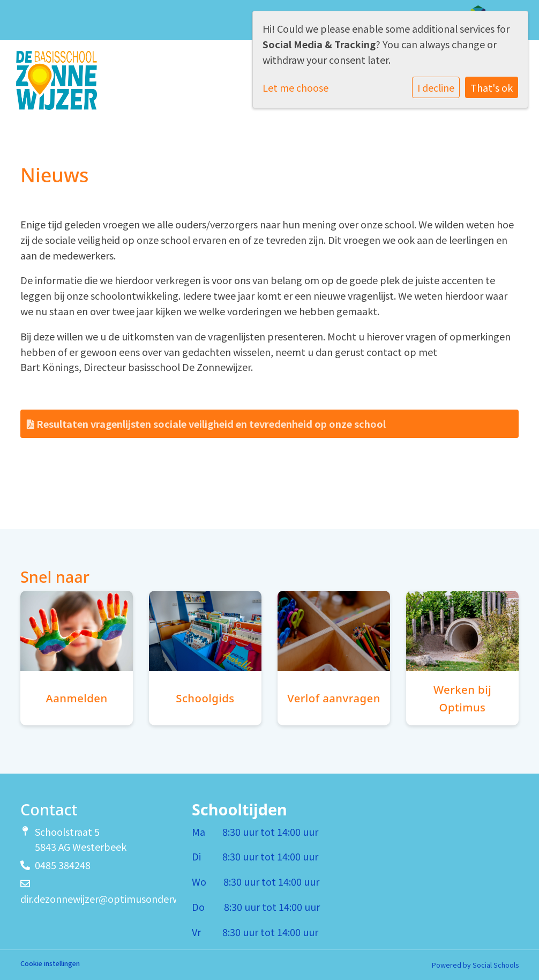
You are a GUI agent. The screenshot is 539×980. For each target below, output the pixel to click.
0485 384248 (63, 865)
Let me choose (295, 87)
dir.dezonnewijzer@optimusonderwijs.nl (110, 899)
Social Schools (496, 965)
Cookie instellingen (50, 964)
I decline (436, 87)
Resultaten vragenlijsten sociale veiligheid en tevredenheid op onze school (206, 424)
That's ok (492, 87)
